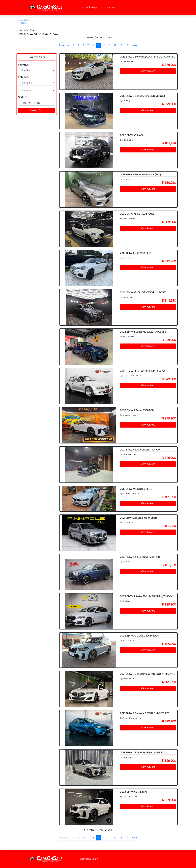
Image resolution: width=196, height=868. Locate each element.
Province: (24, 65)
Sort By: (23, 97)
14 (127, 45)
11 (109, 45)
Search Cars (37, 57)
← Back (23, 23)
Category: (24, 77)
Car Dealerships (89, 8)
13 (121, 45)
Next (134, 45)
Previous (64, 45)
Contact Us (109, 8)
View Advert (148, 71)
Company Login (89, 859)
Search (21, 20)
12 (115, 45)
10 (104, 45)
